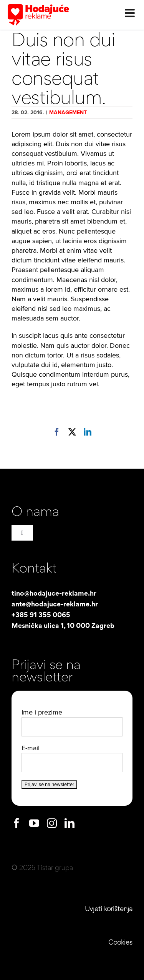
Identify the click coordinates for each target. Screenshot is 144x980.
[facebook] (17, 823)
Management (68, 113)
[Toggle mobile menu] (131, 12)
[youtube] (34, 823)
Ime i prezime (42, 712)
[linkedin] (70, 823)
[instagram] (52, 823)
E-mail (31, 748)
